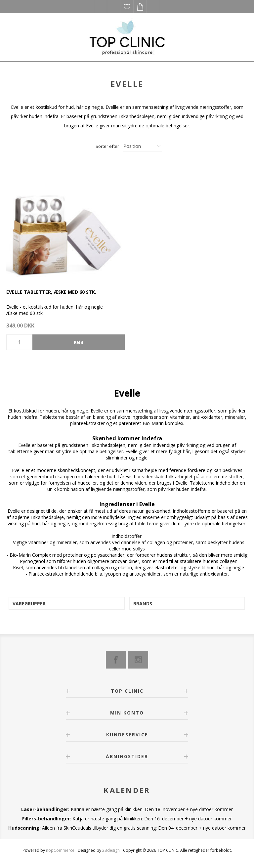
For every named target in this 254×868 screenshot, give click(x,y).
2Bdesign (111, 850)
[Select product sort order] (143, 146)
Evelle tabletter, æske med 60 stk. (51, 292)
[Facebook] (116, 660)
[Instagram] (138, 660)
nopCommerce (60, 850)
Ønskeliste (127, 7)
